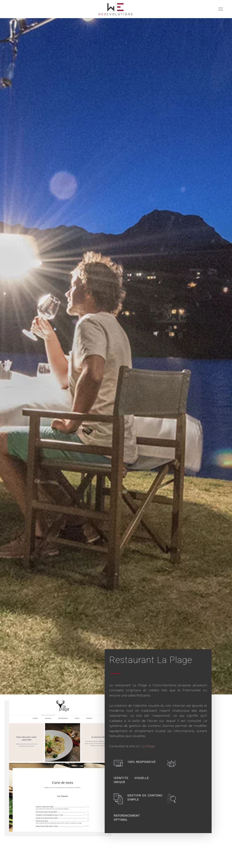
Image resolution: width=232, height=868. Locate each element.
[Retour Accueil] (116, 9)
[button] (221, 9)
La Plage (148, 746)
